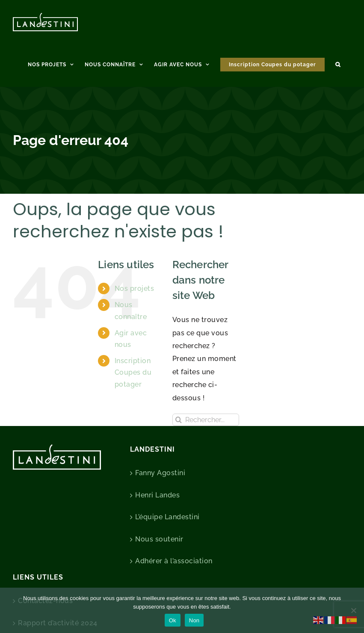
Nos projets (135, 288)
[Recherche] (179, 420)
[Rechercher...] (206, 420)
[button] (338, 63)
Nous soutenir (159, 539)
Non (194, 620)
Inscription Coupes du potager (133, 372)
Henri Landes (157, 495)
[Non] (353, 610)
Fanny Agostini (160, 473)
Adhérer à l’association (174, 561)
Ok (173, 620)
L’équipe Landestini (167, 517)
